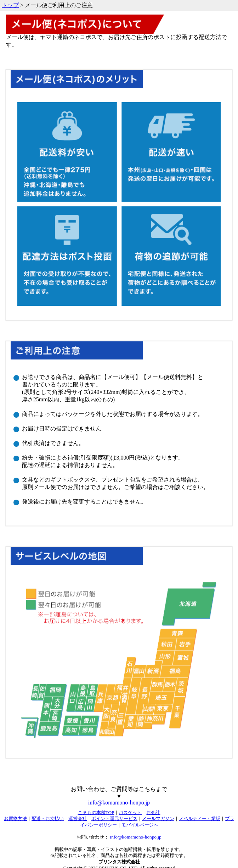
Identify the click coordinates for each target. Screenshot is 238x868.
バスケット (130, 812)
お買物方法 (15, 818)
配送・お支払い (48, 818)
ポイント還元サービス (114, 818)
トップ (10, 5)
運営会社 (78, 818)
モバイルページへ (140, 825)
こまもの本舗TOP (96, 812)
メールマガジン (158, 818)
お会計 (153, 812)
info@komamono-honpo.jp (119, 803)
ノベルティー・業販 (200, 818)
